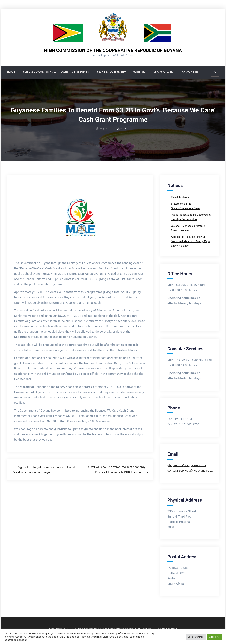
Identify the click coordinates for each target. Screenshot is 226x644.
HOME (11, 73)
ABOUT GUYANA (164, 73)
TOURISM (139, 73)
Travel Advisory (180, 197)
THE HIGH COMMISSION (38, 73)
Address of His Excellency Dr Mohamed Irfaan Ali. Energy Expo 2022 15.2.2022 (190, 242)
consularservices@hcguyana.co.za (190, 470)
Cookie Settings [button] (196, 637)
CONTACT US (190, 73)
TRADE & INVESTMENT (111, 73)
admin (124, 129)
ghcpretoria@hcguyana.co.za (187, 465)
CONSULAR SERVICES (75, 73)
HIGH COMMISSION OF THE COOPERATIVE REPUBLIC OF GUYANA (113, 50)
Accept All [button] (214, 637)
